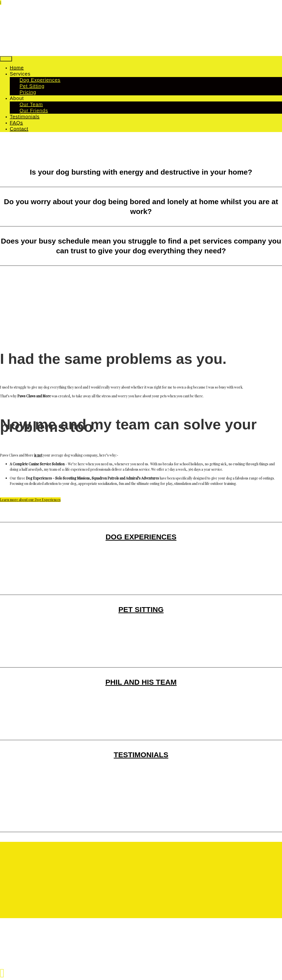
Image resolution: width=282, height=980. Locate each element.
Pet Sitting (32, 86)
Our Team (31, 104)
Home (17, 68)
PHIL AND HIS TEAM (141, 682)
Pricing (28, 92)
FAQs (16, 123)
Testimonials (25, 117)
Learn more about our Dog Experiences (30, 500)
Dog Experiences (40, 80)
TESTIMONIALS (141, 755)
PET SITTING (141, 609)
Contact (19, 129)
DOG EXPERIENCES (141, 537)
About (17, 98)
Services (20, 74)
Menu (6, 59)
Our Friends (34, 111)
